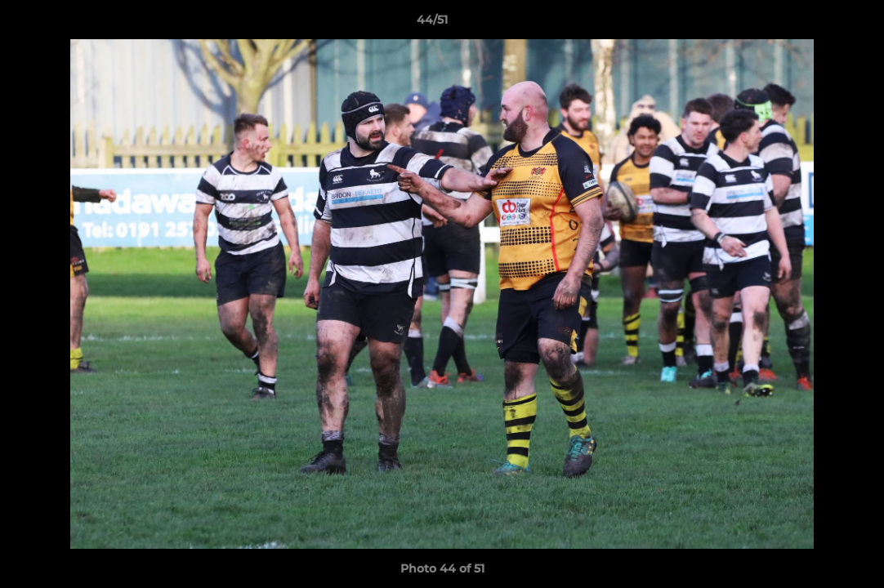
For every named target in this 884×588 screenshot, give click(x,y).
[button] (815, 24)
